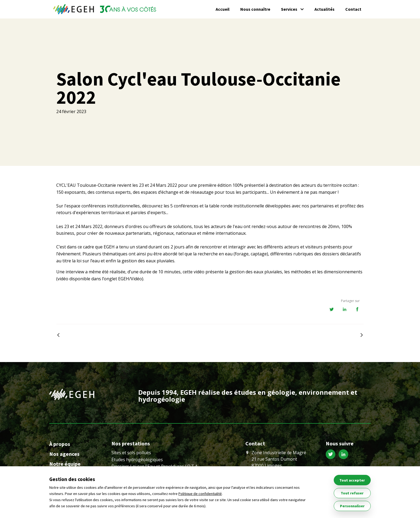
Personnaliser (352, 506)
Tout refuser (352, 493)
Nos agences (64, 454)
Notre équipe (65, 464)
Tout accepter (352, 480)
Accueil (223, 9)
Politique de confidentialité (200, 494)
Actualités (325, 9)
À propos (60, 444)
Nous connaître (255, 9)
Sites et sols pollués (131, 453)
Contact (353, 9)
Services (289, 9)
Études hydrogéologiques (137, 460)
